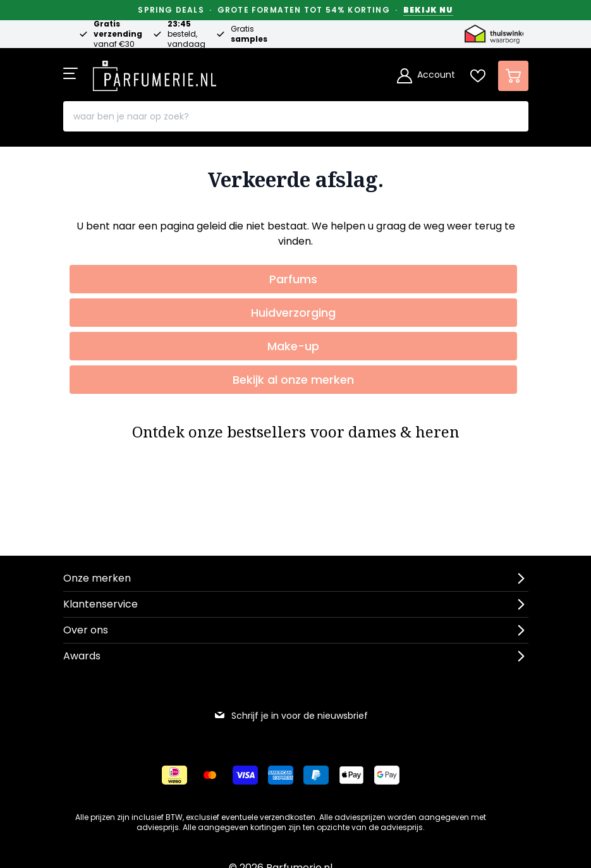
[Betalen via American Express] (281, 775)
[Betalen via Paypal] (316, 775)
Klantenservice (101, 604)
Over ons (86, 630)
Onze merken (97, 578)
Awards (82, 656)
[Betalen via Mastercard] (210, 775)
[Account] (426, 76)
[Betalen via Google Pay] (387, 775)
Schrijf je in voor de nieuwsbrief (291, 716)
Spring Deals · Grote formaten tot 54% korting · (295, 10)
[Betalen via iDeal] (174, 775)
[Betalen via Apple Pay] (351, 775)
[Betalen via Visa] (245, 775)
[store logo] (155, 72)
